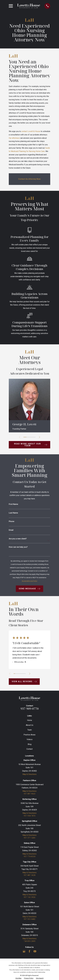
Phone (11, 521)
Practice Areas (29, 735)
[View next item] (40, 437)
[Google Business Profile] (24, 952)
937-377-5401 (30, 838)
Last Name (13, 513)
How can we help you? (18, 547)
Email (11, 530)
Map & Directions (29, 774)
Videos (30, 739)
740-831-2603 (30, 941)
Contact (29, 749)
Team (30, 730)
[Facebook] (29, 952)
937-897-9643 (30, 794)
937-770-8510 (30, 857)
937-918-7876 (30, 816)
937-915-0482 (30, 919)
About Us (30, 725)
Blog (30, 744)
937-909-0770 (30, 709)
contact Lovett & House (31, 131)
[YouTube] (35, 952)
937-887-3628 (30, 875)
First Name (13, 504)
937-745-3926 (30, 897)
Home (30, 720)
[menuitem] (18, 979)
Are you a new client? (18, 539)
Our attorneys (14, 138)
